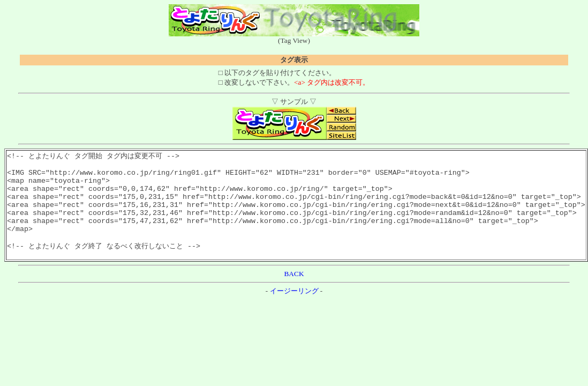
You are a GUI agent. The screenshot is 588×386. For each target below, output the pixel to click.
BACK (294, 292)
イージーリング (294, 310)
